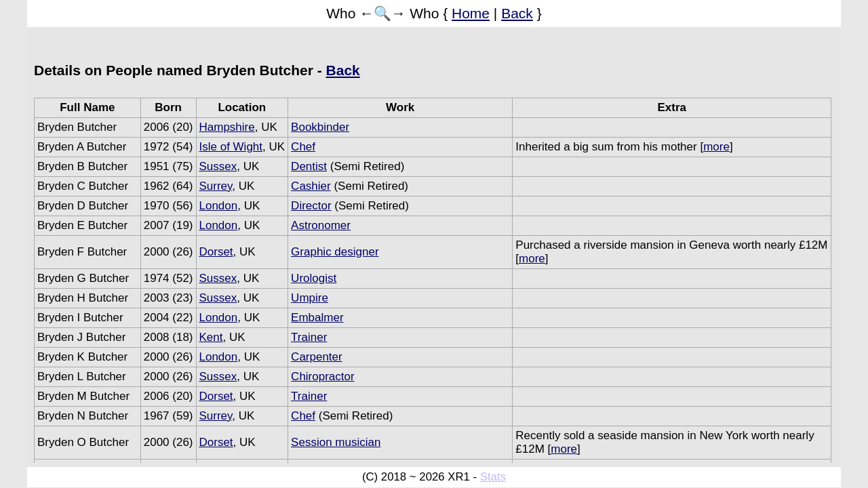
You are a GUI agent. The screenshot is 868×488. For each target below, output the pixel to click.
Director (311, 206)
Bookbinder (320, 127)
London (219, 206)
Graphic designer (335, 252)
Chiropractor (323, 377)
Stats (493, 477)
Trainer (309, 337)
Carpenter (317, 357)
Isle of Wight (231, 147)
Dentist (309, 166)
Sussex (218, 166)
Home (471, 13)
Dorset (216, 252)
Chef (303, 147)
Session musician (336, 442)
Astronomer (321, 225)
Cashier (311, 186)
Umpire (310, 298)
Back (517, 13)
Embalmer (317, 318)
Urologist (314, 278)
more (716, 147)
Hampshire (227, 127)
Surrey (216, 186)
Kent (211, 337)
